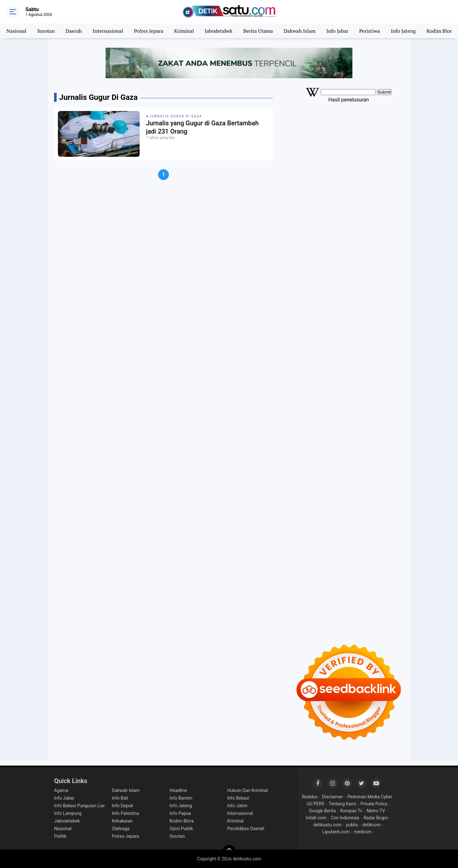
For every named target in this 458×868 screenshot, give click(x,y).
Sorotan (46, 31)
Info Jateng (403, 31)
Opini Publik (181, 829)
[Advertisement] (349, 155)
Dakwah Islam (300, 31)
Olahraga (121, 829)
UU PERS (315, 804)
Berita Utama (258, 31)
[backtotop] (229, 851)
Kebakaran (122, 821)
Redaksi (310, 797)
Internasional (108, 31)
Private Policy (374, 804)
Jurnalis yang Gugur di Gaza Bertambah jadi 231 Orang (202, 127)
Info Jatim (237, 806)
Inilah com (316, 818)
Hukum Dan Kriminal (248, 790)
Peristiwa (369, 31)
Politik (60, 836)
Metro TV (376, 811)
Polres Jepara (149, 31)
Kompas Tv (351, 811)
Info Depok (123, 806)
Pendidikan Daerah (246, 829)
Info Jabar (337, 31)
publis (352, 825)
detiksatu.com (327, 825)
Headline (178, 790)
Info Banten (181, 798)
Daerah (74, 31)
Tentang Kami (342, 804)
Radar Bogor (376, 818)
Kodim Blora (441, 31)
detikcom (371, 825)
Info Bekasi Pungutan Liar (79, 806)
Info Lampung (68, 813)
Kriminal (184, 31)
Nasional (16, 31)
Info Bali (120, 798)
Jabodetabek (219, 31)
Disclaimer (332, 797)
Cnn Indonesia (345, 818)
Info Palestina (126, 813)
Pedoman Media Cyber (370, 797)
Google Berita (323, 811)
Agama (61, 790)
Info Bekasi (238, 798)
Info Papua (180, 813)
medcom (363, 832)
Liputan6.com (336, 832)
